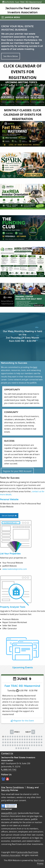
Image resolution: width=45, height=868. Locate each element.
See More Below (11, 56)
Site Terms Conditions (12, 787)
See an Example (9, 516)
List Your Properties (10, 554)
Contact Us (7, 754)
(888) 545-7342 (9, 770)
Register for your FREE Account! (17, 471)
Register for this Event (22, 721)
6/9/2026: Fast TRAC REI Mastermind (22, 2)
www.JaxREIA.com (9, 813)
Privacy (30, 787)
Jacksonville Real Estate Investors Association (20, 854)
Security (5, 790)
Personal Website (9, 500)
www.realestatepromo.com (15, 569)
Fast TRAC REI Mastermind (22, 686)
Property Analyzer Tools (13, 607)
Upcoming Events (23, 668)
